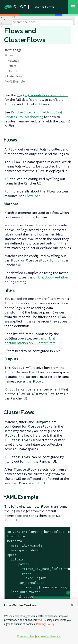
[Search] (43, 22)
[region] (39, 622)
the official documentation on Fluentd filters (30, 341)
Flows (9, 55)
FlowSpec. (33, 196)
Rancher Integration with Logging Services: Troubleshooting (33, 114)
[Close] (72, 605)
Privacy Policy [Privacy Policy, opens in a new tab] (45, 624)
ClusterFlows (14, 76)
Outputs (13, 71)
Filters (12, 66)
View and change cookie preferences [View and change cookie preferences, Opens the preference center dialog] (39, 636)
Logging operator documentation (42, 95)
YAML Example (15, 81)
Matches (13, 61)
